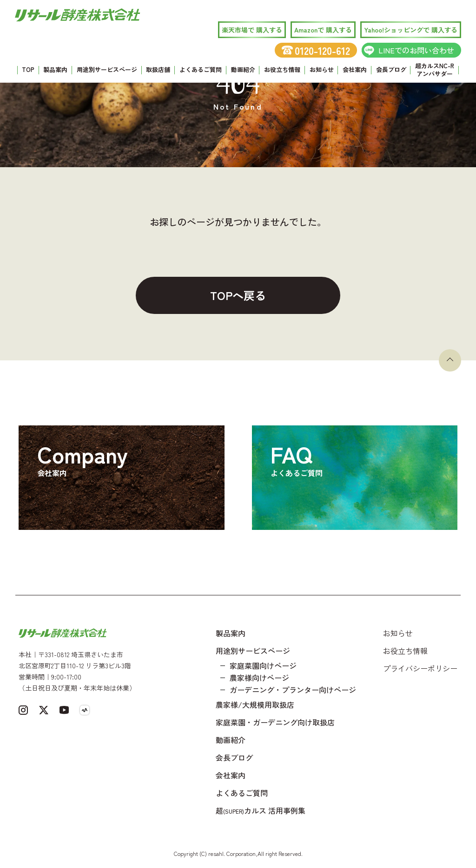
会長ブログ (391, 69)
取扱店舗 (158, 69)
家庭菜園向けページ (263, 666)
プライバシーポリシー (420, 668)
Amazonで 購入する (323, 30)
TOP (28, 69)
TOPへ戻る (238, 295)
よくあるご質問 (201, 69)
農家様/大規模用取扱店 (255, 705)
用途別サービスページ (107, 69)
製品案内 (55, 69)
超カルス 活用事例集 (261, 810)
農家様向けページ (259, 678)
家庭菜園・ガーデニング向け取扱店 (275, 722)
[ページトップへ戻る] (450, 360)
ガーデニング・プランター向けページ (293, 690)
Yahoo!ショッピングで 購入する (411, 30)
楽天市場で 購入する (252, 30)
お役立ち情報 (282, 69)
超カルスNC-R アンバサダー (435, 70)
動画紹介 (243, 69)
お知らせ (322, 69)
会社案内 (355, 69)
